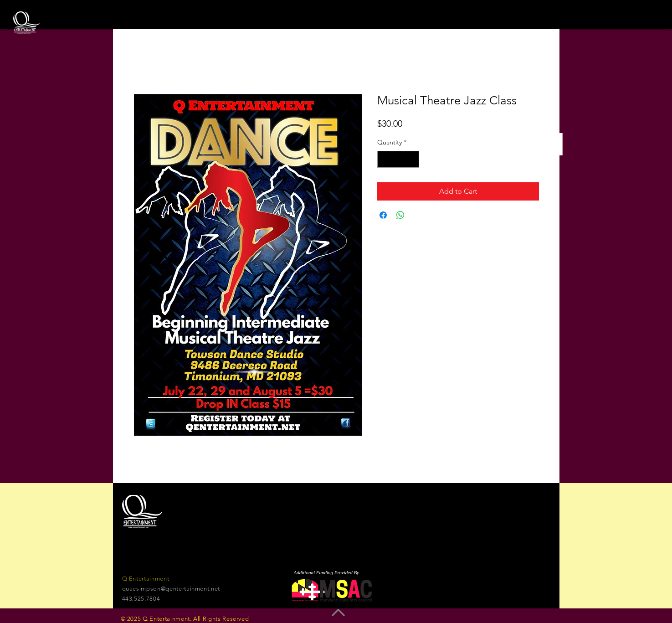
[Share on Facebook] (383, 215)
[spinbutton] (398, 159)
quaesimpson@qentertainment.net (171, 589)
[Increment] (412, 159)
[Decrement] (384, 159)
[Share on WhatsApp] (400, 215)
